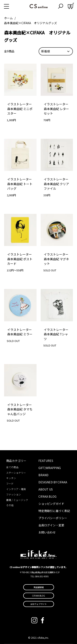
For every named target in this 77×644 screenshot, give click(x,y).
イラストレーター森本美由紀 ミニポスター (20, 109)
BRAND (43, 475)
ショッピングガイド (51, 504)
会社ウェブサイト (39, 604)
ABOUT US (46, 489)
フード (10, 483)
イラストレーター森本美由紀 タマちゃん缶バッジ (20, 409)
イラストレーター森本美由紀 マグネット (56, 259)
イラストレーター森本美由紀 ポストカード (20, 259)
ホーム (8, 18)
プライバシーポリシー (53, 518)
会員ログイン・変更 (51, 525)
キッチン (11, 478)
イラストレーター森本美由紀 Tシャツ (56, 334)
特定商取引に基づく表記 (54, 511)
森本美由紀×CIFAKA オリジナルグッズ (30, 23)
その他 (10, 505)
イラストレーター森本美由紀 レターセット (56, 109)
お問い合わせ (47, 532)
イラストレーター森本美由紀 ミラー (20, 332)
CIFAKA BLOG (47, 496)
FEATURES (46, 461)
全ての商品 (12, 467)
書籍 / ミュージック (17, 500)
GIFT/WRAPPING (50, 468)
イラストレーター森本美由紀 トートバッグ (20, 184)
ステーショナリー (16, 473)
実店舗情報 (39, 587)
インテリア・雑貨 (16, 489)
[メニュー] (11, 6)
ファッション (14, 494)
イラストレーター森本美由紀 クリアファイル (56, 184)
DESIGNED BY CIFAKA (53, 482)
